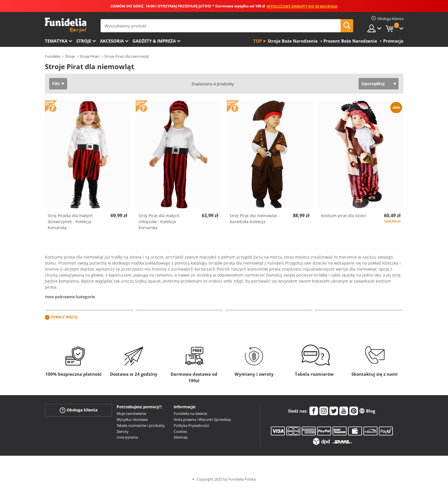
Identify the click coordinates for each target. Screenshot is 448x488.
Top (257, 41)
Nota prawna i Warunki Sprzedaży (202, 419)
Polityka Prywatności (191, 425)
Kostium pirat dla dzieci (344, 216)
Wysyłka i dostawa (132, 419)
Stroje (84, 41)
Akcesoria (112, 41)
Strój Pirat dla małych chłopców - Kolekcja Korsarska (159, 222)
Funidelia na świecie (190, 413)
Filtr (56, 84)
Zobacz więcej (64, 317)
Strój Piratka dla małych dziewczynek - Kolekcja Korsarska (70, 222)
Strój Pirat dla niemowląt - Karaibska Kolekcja (255, 219)
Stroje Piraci (89, 56)
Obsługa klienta (79, 410)
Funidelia (53, 56)
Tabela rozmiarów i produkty (141, 425)
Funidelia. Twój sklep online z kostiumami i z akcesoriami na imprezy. (66, 25)
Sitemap (181, 437)
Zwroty (123, 431)
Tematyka (56, 41)
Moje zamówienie (131, 413)
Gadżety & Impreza (154, 41)
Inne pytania (127, 437)
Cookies (180, 431)
